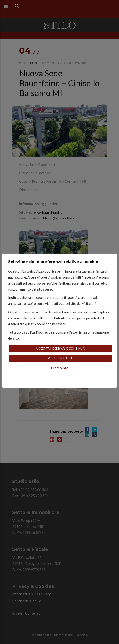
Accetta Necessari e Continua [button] (60, 349)
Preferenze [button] (60, 368)
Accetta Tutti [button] (60, 358)
